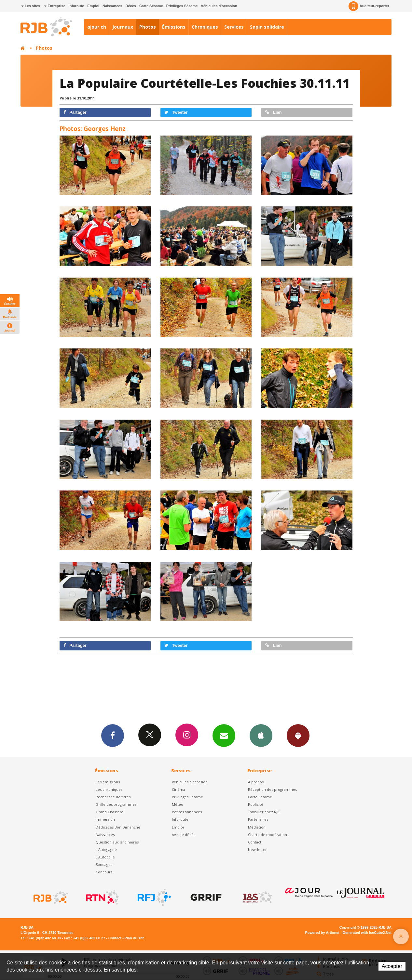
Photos (148, 27)
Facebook (113, 735)
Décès (131, 6)
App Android (298, 735)
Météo (178, 804)
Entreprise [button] (55, 6)
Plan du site (135, 938)
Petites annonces (187, 812)
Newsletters (224, 735)
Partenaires (258, 819)
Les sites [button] (31, 6)
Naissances (112, 6)
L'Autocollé (105, 857)
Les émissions (108, 782)
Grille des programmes (116, 804)
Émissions (174, 27)
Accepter (392, 966)
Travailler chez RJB (264, 812)
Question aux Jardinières (117, 842)
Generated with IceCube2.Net (367, 933)
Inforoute (76, 6)
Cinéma (179, 789)
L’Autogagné (106, 849)
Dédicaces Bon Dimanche (118, 827)
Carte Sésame (151, 6)
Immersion (105, 819)
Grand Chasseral (110, 812)
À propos (256, 782)
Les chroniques (109, 789)
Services (234, 27)
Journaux (123, 27)
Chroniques (205, 27)
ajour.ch (97, 27)
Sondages (104, 864)
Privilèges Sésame (182, 6)
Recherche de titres (113, 797)
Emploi (93, 6)
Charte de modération (268, 835)
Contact (255, 842)
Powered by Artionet (322, 933)
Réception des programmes (272, 789)
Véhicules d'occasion (219, 6)
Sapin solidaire (267, 27)
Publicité (256, 804)
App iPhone (261, 735)
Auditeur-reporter (369, 6)
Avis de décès (184, 835)
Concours (104, 872)
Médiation (257, 827)
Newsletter (257, 849)
